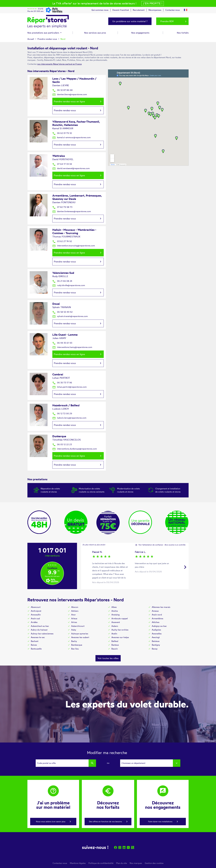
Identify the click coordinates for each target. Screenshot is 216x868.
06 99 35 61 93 (62, 343)
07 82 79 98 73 (62, 207)
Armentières (158, 618)
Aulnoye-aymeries (80, 634)
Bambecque (77, 645)
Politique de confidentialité (101, 863)
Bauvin (115, 649)
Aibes (114, 607)
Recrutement (139, 10)
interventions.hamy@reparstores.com (72, 347)
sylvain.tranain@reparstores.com (70, 316)
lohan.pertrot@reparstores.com (69, 387)
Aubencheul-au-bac (40, 626)
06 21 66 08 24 (62, 281)
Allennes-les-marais (161, 607)
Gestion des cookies (154, 863)
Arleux (74, 618)
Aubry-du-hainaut (39, 630)
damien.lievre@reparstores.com (70, 94)
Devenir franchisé (121, 10)
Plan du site (121, 863)
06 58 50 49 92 (62, 312)
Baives (34, 645)
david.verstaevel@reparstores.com (71, 168)
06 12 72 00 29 (62, 414)
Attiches (156, 622)
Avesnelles (157, 634)
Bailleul (115, 641)
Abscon (75, 607)
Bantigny (156, 645)
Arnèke (34, 622)
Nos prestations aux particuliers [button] (44, 33)
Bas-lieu (75, 649)
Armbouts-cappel (120, 618)
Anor (73, 615)
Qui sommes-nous (100, 10)
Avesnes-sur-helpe (120, 637)
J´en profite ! (153, 3)
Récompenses (155, 10)
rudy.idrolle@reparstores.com (69, 285)
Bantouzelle (36, 649)
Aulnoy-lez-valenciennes (42, 634)
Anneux (155, 611)
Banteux (115, 645)
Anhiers (75, 611)
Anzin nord (157, 615)
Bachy (74, 641)
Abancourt (36, 607)
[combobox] (150, 763)
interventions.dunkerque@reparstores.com (75, 449)
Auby (74, 630)
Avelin (114, 634)
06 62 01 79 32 (62, 133)
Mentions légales (78, 863)
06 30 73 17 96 (62, 383)
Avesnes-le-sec (38, 637)
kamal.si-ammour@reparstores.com (71, 137)
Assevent (116, 622)
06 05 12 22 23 (62, 444)
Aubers (115, 626)
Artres (74, 622)
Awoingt (156, 637)
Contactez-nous (173, 10)
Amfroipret (36, 611)
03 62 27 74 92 (62, 241)
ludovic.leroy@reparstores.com (69, 418)
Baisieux (156, 641)
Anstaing (116, 615)
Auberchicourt (78, 626)
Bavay (155, 649)
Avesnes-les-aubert (80, 637)
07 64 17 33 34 (62, 164)
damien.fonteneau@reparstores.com (72, 211)
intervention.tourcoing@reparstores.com (74, 246)
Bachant (35, 641)
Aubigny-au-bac (159, 626)
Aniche (115, 611)
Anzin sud (35, 618)
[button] (186, 10)
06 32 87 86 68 (62, 90)
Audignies (156, 630)
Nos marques (136, 863)
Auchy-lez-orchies (120, 630)
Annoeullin (36, 615)
